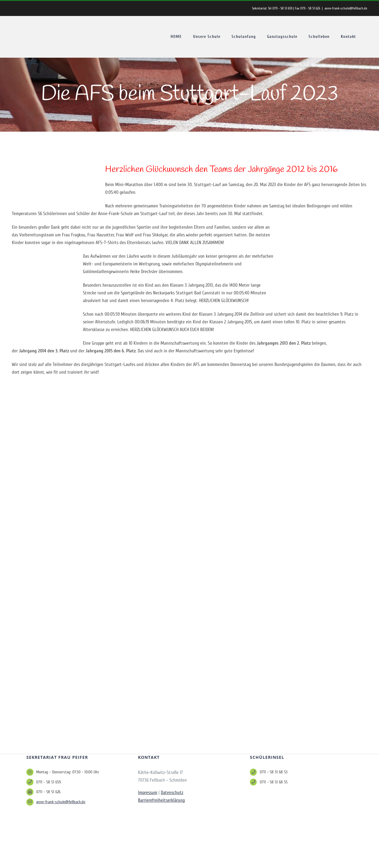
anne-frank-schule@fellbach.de (346, 8)
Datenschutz (172, 793)
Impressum (148, 793)
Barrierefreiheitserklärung (161, 800)
